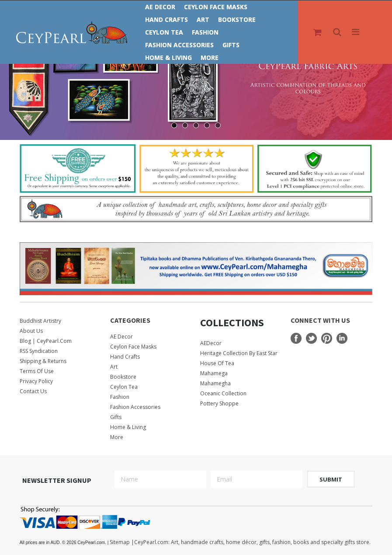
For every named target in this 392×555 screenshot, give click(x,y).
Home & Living (168, 58)
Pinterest (327, 338)
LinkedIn (342, 338)
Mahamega (214, 373)
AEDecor (211, 343)
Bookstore (237, 19)
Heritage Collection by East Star (239, 353)
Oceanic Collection (223, 393)
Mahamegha (215, 383)
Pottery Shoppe (219, 403)
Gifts (231, 45)
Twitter (311, 338)
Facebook (296, 338)
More (210, 58)
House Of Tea (217, 363)
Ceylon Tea (164, 32)
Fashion (205, 32)
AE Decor (160, 7)
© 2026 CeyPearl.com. (65, 543)
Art (203, 19)
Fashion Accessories (179, 45)
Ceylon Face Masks (216, 7)
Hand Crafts (167, 19)
